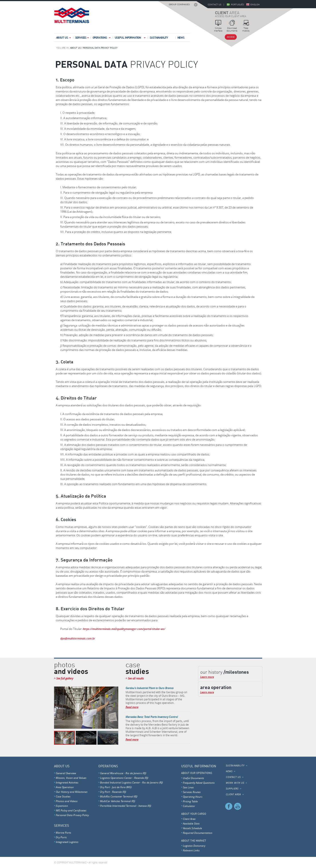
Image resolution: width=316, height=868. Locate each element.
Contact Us (214, 5)
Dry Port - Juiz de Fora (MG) (116, 787)
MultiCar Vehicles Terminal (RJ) (118, 801)
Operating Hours (193, 797)
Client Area (189, 819)
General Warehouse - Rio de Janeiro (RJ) (123, 773)
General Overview (66, 773)
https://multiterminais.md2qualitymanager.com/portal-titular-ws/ (124, 629)
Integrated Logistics (67, 842)
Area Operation (65, 787)
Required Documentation (198, 833)
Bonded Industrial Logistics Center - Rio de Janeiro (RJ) (131, 782)
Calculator (189, 806)
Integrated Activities (67, 782)
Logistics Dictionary (194, 846)
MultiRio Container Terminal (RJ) (119, 796)
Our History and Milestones (72, 792)
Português (237, 5)
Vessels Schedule (192, 828)
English (255, 5)
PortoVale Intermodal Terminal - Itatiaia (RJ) (126, 806)
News (181, 37)
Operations (102, 38)
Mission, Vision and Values (71, 778)
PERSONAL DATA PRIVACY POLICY (100, 48)
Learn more (207, 677)
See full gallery (65, 678)
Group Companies (179, 5)
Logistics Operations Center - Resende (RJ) (124, 778)
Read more (132, 707)
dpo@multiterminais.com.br (78, 638)
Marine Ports (63, 833)
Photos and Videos (67, 801)
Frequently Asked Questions (199, 783)
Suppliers (232, 789)
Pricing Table (190, 801)
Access (231, 37)
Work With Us (235, 783)
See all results (136, 678)
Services (82, 38)
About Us (64, 38)
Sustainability (159, 37)
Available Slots (191, 823)
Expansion (62, 806)
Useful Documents (193, 778)
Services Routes (192, 792)
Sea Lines (188, 787)
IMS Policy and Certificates (71, 810)
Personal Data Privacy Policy (72, 815)
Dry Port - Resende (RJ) (113, 792)
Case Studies (63, 796)
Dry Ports (61, 837)
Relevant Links (191, 850)
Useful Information (130, 38)
